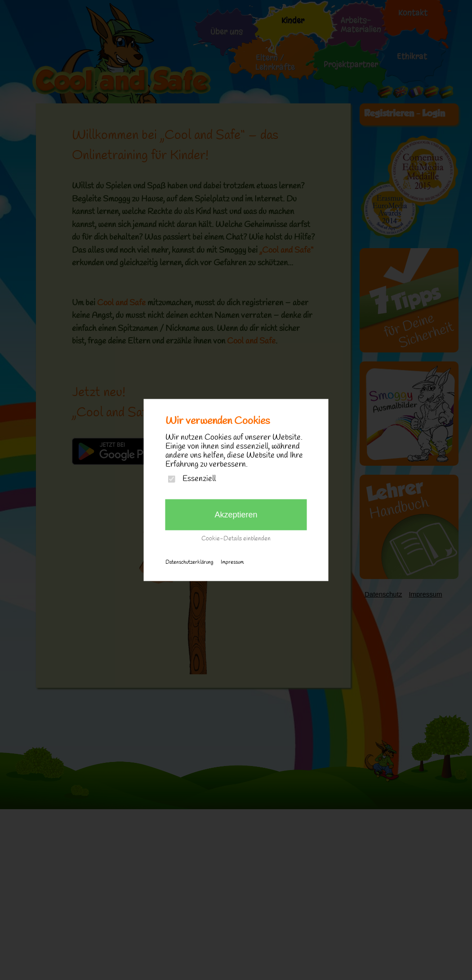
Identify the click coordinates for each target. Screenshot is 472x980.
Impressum (232, 562)
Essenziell (199, 479)
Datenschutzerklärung (189, 562)
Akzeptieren (236, 515)
